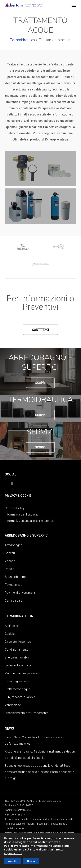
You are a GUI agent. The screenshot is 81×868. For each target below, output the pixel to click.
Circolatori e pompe (18, 642)
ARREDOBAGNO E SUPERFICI (40, 363)
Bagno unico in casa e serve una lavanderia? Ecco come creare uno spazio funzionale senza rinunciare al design (39, 772)
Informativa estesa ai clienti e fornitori (29, 521)
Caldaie (10, 634)
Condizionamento (17, 650)
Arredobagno (14, 545)
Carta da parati (14, 601)
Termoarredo (14, 585)
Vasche (10, 561)
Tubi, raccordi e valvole (20, 697)
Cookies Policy (15, 508)
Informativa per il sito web (22, 514)
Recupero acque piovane (21, 673)
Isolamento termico (18, 665)
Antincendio (13, 626)
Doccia (10, 569)
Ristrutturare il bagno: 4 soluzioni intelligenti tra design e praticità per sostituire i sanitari (40, 755)
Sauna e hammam (17, 577)
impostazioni (13, 853)
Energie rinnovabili (17, 657)
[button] (74, 5)
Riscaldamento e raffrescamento (27, 713)
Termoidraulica (22, 40)
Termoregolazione (17, 681)
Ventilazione (13, 705)
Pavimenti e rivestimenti (20, 593)
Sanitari (10, 553)
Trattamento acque (17, 689)
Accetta (13, 861)
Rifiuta (31, 861)
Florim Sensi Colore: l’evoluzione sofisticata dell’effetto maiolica (33, 740)
